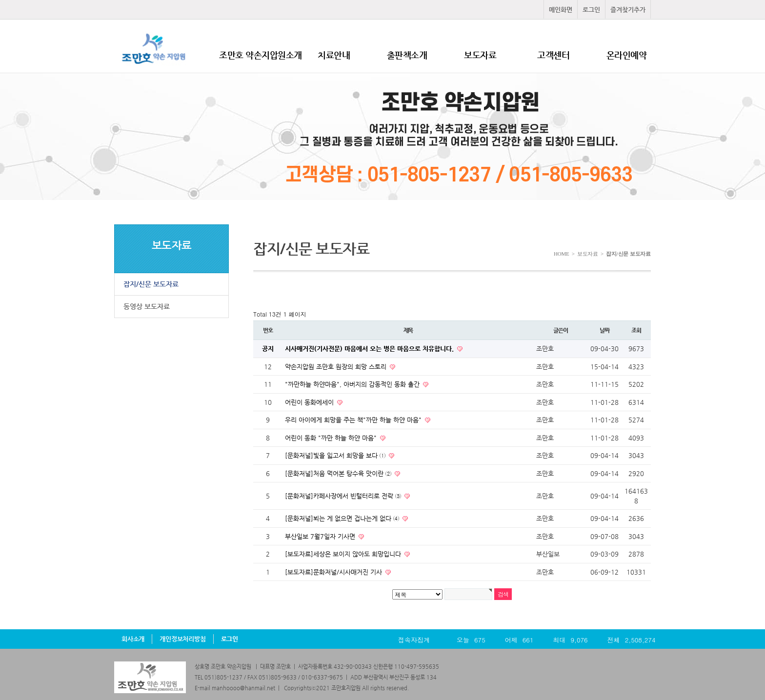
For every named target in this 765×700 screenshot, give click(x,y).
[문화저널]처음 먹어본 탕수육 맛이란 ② (339, 473)
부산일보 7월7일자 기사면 (321, 536)
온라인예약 (627, 55)
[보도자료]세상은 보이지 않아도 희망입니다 (344, 554)
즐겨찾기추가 (628, 10)
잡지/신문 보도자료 (151, 284)
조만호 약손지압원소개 (261, 55)
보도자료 (480, 55)
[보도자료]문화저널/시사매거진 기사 (334, 572)
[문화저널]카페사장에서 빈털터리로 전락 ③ (344, 496)
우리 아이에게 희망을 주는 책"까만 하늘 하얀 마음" (354, 420)
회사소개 (133, 639)
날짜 (604, 330)
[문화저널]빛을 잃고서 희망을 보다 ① (336, 455)
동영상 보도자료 (147, 306)
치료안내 (334, 55)
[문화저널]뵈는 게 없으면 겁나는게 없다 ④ (343, 518)
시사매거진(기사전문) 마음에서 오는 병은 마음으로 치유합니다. (370, 349)
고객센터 (553, 55)
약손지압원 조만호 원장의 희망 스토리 (337, 367)
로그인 (591, 10)
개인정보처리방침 (182, 639)
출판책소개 (407, 55)
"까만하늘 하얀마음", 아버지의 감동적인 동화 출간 (353, 384)
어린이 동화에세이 (310, 402)
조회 (636, 330)
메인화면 (561, 10)
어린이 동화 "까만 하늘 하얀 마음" (332, 438)
